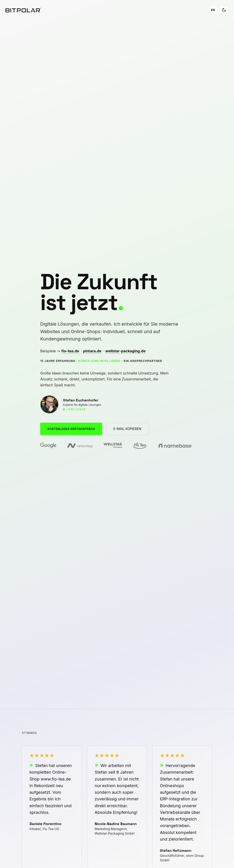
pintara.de (92, 351)
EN (213, 10)
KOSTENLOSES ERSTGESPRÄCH (71, 429)
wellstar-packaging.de (125, 351)
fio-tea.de (70, 351)
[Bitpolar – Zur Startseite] (23, 10)
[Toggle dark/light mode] (224, 10)
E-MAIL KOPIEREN (127, 429)
